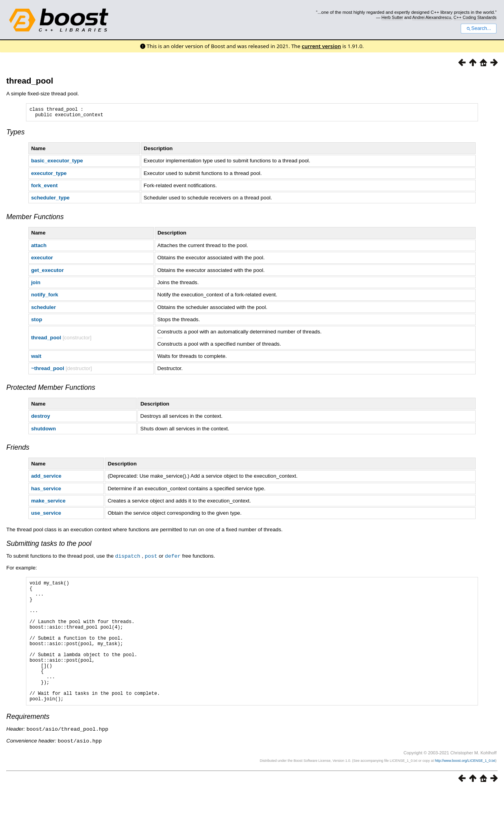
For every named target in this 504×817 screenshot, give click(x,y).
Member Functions (35, 219)
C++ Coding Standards (475, 17)
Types (16, 134)
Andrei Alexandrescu (432, 17)
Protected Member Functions (51, 390)
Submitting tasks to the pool (49, 546)
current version (321, 46)
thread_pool (30, 81)
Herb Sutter (392, 17)
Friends (18, 450)
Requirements (28, 744)
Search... (479, 28)
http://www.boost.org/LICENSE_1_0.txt (465, 788)
